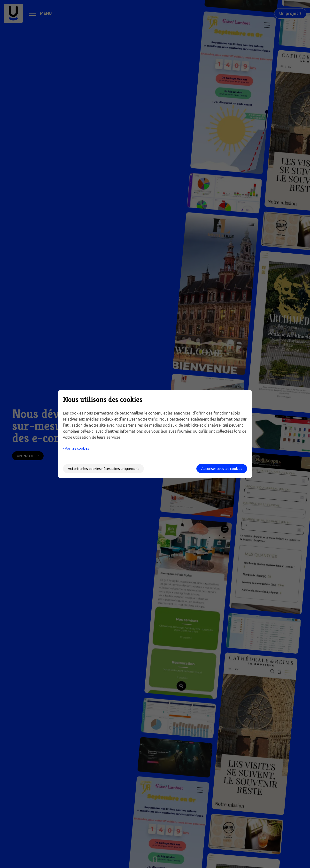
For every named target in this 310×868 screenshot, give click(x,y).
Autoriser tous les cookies (219, 468)
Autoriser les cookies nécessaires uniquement (108, 468)
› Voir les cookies (78, 448)
